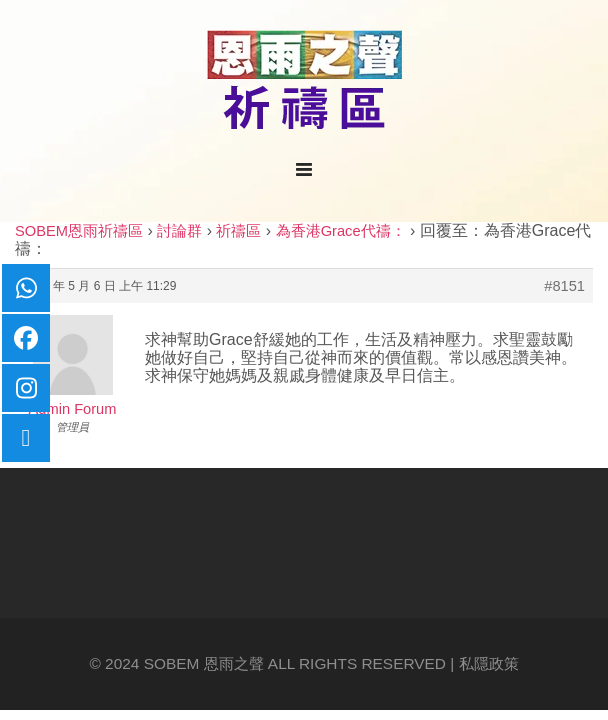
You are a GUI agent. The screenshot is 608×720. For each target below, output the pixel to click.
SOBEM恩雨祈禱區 (79, 231)
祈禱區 (238, 231)
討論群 (179, 231)
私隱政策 (489, 663)
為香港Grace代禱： (341, 231)
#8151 (564, 286)
